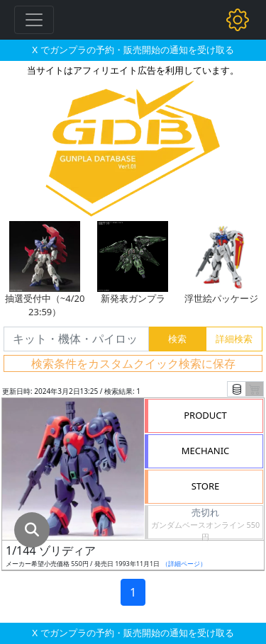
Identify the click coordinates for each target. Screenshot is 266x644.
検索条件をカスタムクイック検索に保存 (133, 363)
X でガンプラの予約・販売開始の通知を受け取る (133, 50)
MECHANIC (206, 451)
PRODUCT (205, 415)
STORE (206, 486)
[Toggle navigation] (34, 20)
